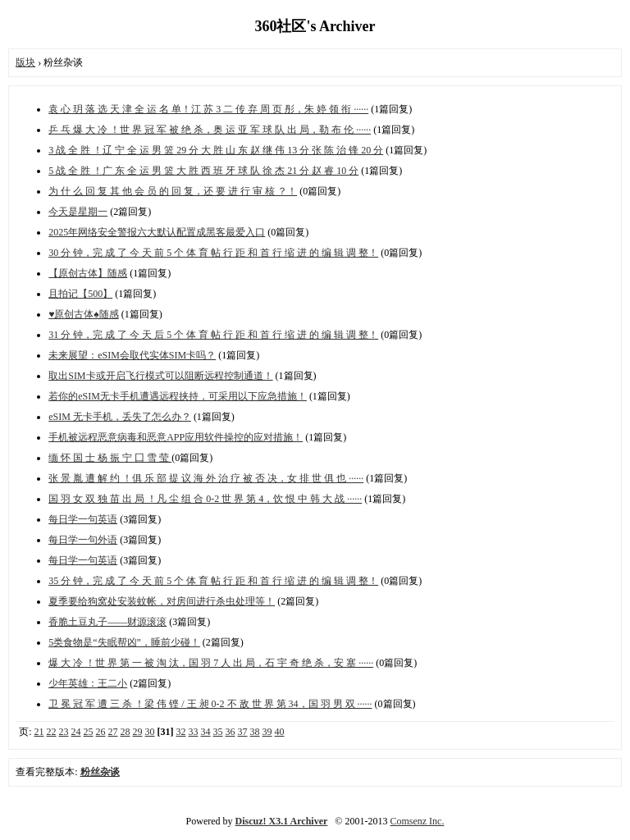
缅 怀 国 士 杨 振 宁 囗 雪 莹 (110, 458)
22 (52, 732)
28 (126, 732)
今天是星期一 (78, 212)
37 (243, 732)
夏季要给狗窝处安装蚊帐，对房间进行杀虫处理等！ (162, 601)
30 (150, 732)
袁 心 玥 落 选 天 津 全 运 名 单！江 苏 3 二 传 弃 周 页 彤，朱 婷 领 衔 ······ (208, 109)
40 (280, 732)
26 (101, 732)
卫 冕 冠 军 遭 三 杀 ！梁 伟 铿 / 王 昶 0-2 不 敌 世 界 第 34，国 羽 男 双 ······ (210, 704)
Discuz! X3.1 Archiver (282, 821)
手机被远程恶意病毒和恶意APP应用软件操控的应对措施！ (176, 437)
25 (89, 732)
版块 (25, 62)
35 (218, 732)
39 (267, 732)
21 (39, 732)
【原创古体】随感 (88, 273)
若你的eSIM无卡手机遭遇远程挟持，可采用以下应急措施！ (178, 396)
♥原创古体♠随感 (84, 314)
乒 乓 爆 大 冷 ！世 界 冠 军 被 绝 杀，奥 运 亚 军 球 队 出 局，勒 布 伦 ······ (210, 130)
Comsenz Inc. (417, 821)
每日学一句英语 (83, 519)
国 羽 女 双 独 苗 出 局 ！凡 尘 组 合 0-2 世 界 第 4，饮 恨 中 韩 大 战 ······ (205, 499)
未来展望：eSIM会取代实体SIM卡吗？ (132, 355)
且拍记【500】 (80, 294)
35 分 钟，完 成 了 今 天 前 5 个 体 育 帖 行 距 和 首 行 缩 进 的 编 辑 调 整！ (213, 581)
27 (113, 732)
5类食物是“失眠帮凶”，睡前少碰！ (124, 642)
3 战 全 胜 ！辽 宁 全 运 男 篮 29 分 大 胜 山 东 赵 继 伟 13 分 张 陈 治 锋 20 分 (216, 150)
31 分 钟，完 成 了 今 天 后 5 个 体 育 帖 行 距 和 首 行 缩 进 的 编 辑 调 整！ (213, 335)
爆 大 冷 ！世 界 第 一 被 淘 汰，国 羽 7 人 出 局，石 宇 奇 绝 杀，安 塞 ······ (211, 663)
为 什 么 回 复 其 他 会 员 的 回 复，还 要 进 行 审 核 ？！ (173, 191)
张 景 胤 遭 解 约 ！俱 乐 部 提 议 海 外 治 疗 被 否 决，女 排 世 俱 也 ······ (206, 478)
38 (255, 732)
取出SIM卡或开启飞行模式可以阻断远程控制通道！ (160, 376)
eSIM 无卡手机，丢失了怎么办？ (120, 417)
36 (231, 732)
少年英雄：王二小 (88, 683)
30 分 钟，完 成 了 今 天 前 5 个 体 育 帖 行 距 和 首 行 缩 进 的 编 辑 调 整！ (213, 253)
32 (181, 732)
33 (194, 732)
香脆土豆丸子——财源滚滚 (107, 622)
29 (138, 732)
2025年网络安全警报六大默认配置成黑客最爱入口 (157, 232)
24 (76, 732)
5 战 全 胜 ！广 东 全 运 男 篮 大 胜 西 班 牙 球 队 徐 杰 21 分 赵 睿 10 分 (203, 171)
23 (64, 732)
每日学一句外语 (83, 540)
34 (206, 732)
